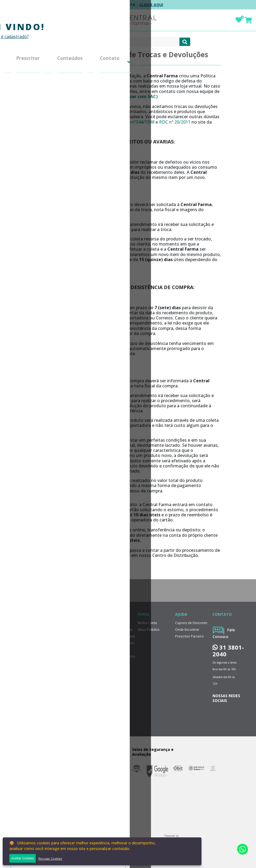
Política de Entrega (52, 105)
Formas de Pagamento (56, 114)
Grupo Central (48, 71)
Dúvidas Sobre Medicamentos (48, 225)
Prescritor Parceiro (190, 636)
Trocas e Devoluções (54, 80)
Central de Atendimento (47, 172)
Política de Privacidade (55, 88)
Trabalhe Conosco (115, 677)
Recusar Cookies (50, 858)
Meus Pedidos (48, 161)
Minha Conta (47, 152)
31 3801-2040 (228, 651)
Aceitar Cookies (23, 858)
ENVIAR (57, 663)
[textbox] (123, 42)
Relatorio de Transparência (48, 125)
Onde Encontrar (187, 630)
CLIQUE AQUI (151, 5)
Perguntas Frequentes (55, 97)
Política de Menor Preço (51, 210)
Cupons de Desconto (54, 199)
